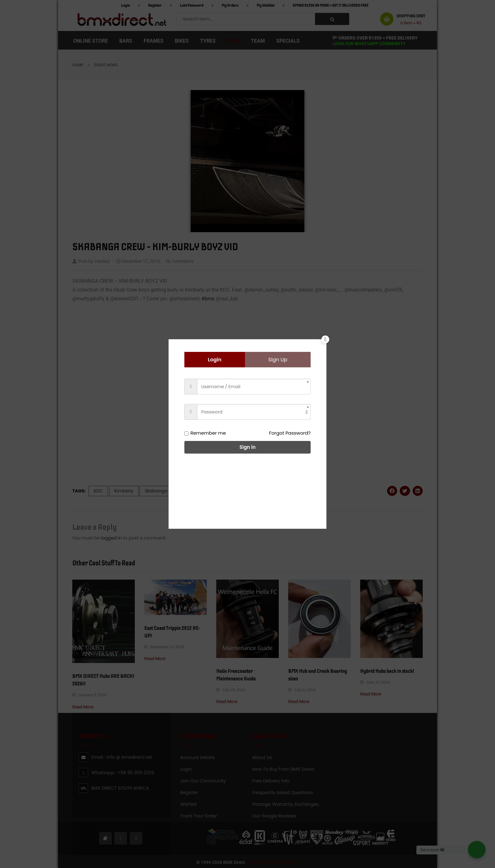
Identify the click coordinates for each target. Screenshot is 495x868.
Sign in (248, 447)
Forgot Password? (290, 433)
